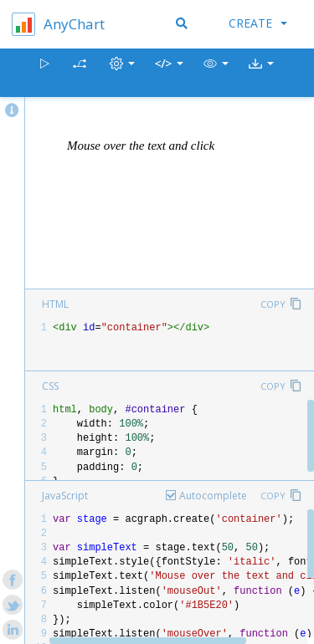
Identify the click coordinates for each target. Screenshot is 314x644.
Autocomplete (213, 496)
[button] (216, 73)
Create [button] (258, 23)
